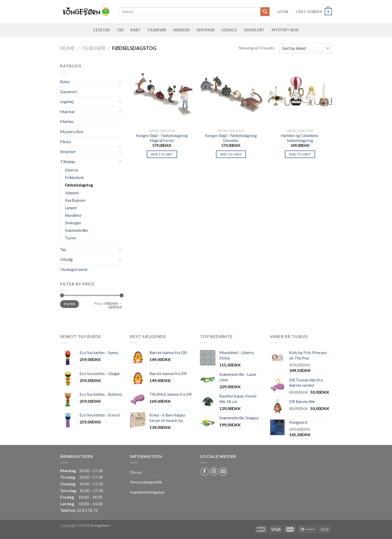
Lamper (71, 208)
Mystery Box (285, 30)
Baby (136, 30)
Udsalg (229, 30)
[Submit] (265, 12)
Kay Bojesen (75, 200)
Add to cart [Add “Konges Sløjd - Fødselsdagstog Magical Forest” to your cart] (162, 154)
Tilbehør (157, 30)
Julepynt (72, 193)
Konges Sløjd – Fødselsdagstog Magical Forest (162, 138)
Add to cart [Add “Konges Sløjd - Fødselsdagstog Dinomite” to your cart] (231, 154)
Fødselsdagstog (79, 185)
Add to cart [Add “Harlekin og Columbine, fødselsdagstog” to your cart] (300, 154)
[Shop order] (306, 48)
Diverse (71, 170)
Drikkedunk (74, 178)
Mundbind (73, 215)
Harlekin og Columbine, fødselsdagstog (300, 138)
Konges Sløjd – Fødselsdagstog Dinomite (231, 138)
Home (67, 48)
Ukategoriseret (74, 269)
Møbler (67, 121)
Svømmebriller (77, 230)
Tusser (71, 238)
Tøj (120, 30)
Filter (69, 304)
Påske (66, 142)
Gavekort (254, 30)
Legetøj (101, 30)
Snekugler (73, 223)
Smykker (206, 30)
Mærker (182, 30)
